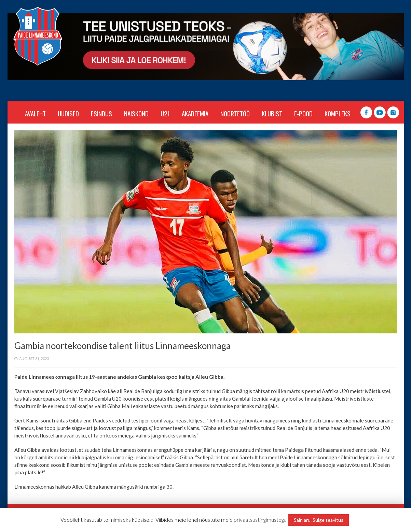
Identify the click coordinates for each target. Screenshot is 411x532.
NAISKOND (136, 113)
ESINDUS (101, 113)
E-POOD (303, 113)
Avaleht (35, 113)
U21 (165, 113)
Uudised (68, 113)
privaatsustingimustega (260, 520)
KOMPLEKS (338, 113)
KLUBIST (272, 113)
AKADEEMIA (195, 113)
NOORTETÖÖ (235, 113)
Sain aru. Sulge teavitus (319, 520)
